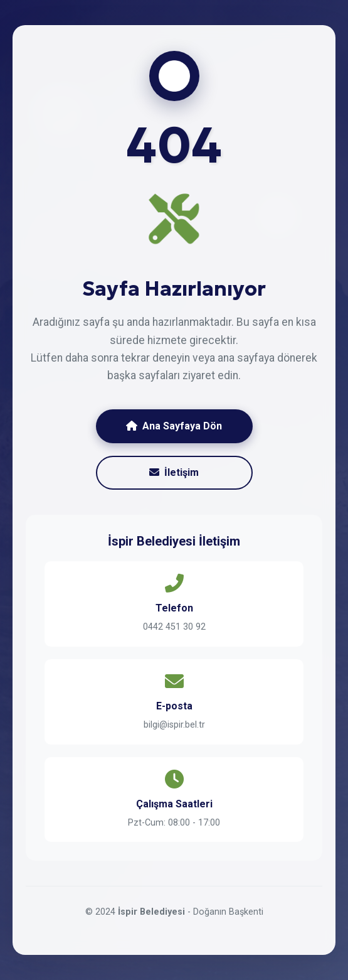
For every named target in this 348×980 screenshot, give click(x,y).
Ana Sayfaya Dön (174, 426)
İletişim (174, 472)
